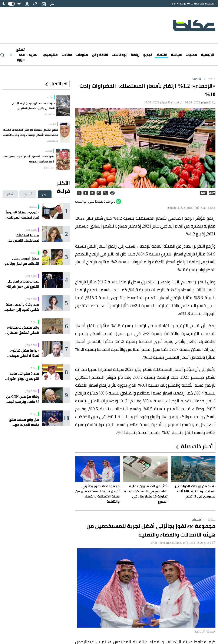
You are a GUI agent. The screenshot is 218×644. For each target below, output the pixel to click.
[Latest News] (17, 55)
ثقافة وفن (100, 55)
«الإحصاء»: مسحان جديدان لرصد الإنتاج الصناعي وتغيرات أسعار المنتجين (33, 106)
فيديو (148, 55)
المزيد (32, 55)
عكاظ (209, 79)
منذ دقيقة (50, 114)
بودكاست (119, 55)
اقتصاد (162, 55)
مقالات (67, 55)
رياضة (135, 55)
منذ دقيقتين (52, 141)
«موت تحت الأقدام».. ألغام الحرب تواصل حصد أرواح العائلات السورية (29, 159)
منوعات (82, 55)
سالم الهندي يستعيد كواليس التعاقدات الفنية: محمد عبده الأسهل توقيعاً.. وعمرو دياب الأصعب (30, 132)
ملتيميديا (50, 55)
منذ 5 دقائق (49, 168)
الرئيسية (208, 55)
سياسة (176, 55)
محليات (191, 55)
